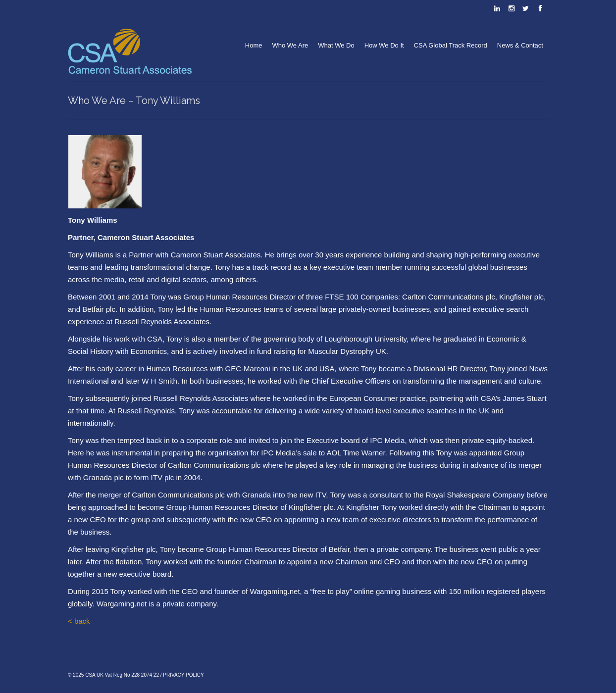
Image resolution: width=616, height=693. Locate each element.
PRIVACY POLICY (183, 675)
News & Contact (520, 45)
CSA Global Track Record (451, 45)
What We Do (336, 45)
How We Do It (384, 45)
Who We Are (290, 45)
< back (79, 621)
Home (254, 45)
